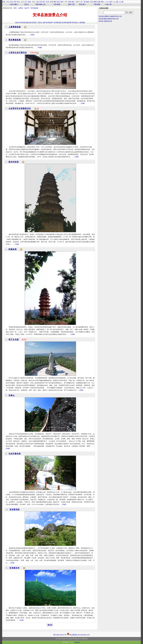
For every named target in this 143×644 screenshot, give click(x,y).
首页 (4, 2)
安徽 (37, 4)
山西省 (21, 8)
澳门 (84, 4)
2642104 (77, 642)
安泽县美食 (58, 22)
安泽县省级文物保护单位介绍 (109, 19)
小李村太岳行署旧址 (18, 53)
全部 (44, 22)
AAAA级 (115, 2)
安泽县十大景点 (37, 22)
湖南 (70, 4)
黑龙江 (27, 4)
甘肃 (99, 2)
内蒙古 (16, 4)
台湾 (47, 2)
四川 (58, 2)
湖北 (73, 2)
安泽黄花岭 (15, 509)
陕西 (95, 2)
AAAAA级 (108, 2)
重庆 (55, 2)
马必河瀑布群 (15, 454)
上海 (37, 2)
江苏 (40, 2)
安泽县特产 (50, 22)
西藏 (58, 4)
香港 (81, 4)
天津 (15, 2)
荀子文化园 (14, 340)
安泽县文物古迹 (26, 22)
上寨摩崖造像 (15, 27)
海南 (88, 2)
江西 (73, 4)
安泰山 (12, 395)
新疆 (99, 4)
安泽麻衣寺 (15, 568)
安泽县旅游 (34, 8)
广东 (81, 2)
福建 (40, 4)
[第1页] (50, 625)
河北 (18, 2)
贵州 (62, 2)
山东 (44, 4)
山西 (11, 4)
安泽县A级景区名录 (105, 21)
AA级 (107, 4)
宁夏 (95, 4)
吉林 (29, 2)
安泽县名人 (75, 22)
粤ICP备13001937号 (60, 635)
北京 (11, 2)
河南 (70, 2)
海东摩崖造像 (15, 40)
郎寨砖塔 (13, 249)
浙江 (44, 2)
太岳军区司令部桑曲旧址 (20, 108)
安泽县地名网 (67, 22)
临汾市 (27, 8)
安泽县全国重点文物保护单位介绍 (110, 16)
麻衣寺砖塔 (14, 162)
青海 (102, 2)
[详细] (32, 35)
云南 (55, 4)
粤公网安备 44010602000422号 (78, 634)
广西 (84, 2)
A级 (110, 4)
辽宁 (26, 2)
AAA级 (121, 2)
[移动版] (82, 22)
